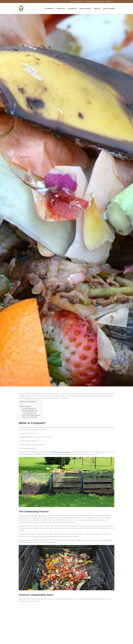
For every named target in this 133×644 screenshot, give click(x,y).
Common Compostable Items (30, 353)
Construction (72, 9)
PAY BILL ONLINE (109, 9)
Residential (50, 9)
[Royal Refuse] (21, 9)
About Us (97, 9)
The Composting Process (28, 351)
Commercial (61, 9)
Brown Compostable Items (30, 355)
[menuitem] (78, 2)
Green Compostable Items (30, 356)
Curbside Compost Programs (29, 360)
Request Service (85, 9)
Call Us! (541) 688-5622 (77, 2)
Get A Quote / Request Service (95, 2)
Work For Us (110, 2)
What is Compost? (25, 349)
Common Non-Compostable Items (31, 358)
